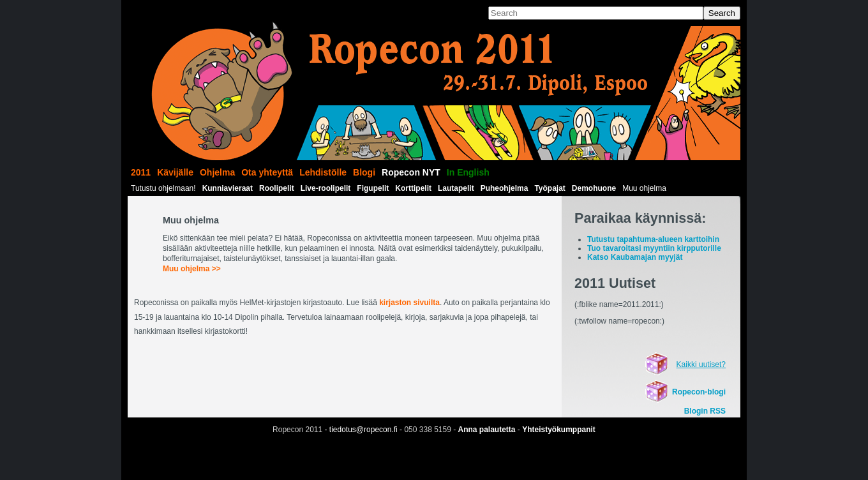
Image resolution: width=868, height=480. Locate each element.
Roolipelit (277, 188)
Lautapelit (456, 188)
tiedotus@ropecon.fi (363, 430)
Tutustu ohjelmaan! (163, 188)
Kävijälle (175, 172)
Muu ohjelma (644, 188)
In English (468, 172)
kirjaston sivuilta (409, 303)
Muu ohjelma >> (192, 269)
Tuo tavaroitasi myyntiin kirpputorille (654, 248)
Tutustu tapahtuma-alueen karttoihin (653, 239)
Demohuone (594, 188)
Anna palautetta (487, 430)
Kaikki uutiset (699, 364)
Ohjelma (217, 172)
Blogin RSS (705, 411)
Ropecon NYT (411, 172)
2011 (141, 172)
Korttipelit (413, 188)
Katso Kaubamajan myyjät (635, 257)
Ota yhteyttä (267, 172)
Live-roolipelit (326, 188)
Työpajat (550, 188)
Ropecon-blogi (699, 392)
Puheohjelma (505, 188)
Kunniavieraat (228, 188)
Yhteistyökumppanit (559, 430)
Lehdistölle (323, 172)
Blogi (364, 172)
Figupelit (373, 188)
